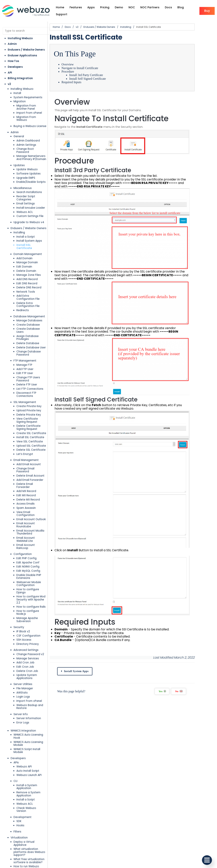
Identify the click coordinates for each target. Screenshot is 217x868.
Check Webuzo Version (31, 775)
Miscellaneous (23, 182)
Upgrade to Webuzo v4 (29, 216)
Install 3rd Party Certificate (94, 75)
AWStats (22, 659)
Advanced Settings (26, 617)
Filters (17, 795)
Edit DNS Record (27, 274)
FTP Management (25, 349)
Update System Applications (27, 643)
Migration (20, 101)
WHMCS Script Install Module (27, 718)
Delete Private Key (29, 403)
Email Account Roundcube (26, 504)
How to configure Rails (31, 577)
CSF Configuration (28, 603)
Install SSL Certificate (32, 239)
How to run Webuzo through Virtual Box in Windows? (27, 830)
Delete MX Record (28, 481)
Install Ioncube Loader (31, 202)
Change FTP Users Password (28, 367)
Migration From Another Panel (32, 107)
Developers (15, 67)
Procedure (76, 72)
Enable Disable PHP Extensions (29, 553)
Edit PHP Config (26, 534)
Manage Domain (27, 254)
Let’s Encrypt (25, 442)
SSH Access (24, 607)
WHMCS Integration (23, 697)
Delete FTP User (27, 373)
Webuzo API (24, 733)
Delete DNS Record (29, 278)
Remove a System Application (28, 761)
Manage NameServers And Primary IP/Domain (31, 152)
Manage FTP (24, 353)
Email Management (26, 448)
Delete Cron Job (27, 638)
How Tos (13, 61)
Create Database (28, 316)
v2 (9, 84)
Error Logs (23, 689)
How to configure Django (33, 565)
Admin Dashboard (28, 138)
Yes (183, 729)
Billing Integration (20, 78)
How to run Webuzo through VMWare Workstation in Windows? (30, 851)
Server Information (29, 685)
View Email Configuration (33, 494)
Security (19, 594)
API (10, 73)
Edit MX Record (26, 477)
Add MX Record (26, 473)
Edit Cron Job (25, 634)
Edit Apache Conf (28, 538)
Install (17, 93)
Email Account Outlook (31, 498)
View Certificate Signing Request (32, 408)
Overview (76, 64)
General (19, 133)
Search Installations (29, 186)
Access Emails (26, 486)
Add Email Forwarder (30, 465)
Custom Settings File (30, 210)
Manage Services (28, 625)
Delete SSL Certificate (31, 438)
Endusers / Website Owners (26, 50)
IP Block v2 (23, 598)
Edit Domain (24, 258)
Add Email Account (29, 452)
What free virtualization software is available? (29, 822)
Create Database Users (32, 320)
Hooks (20, 789)
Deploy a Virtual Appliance (31, 806)
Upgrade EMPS (26, 172)
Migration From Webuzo (32, 117)
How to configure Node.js (33, 581)
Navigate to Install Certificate (88, 68)
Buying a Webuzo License (30, 123)
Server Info (21, 681)
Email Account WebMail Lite (31, 518)
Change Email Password (32, 456)
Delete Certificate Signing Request (29, 415)
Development (23, 781)
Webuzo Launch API (29, 742)
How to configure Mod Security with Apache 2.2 (32, 571)
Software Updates (29, 168)
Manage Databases (29, 311)
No (200, 729)
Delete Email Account (30, 461)
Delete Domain (26, 262)
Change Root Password (32, 146)
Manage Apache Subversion (27, 586)
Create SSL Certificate (31, 421)
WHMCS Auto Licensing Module (28, 710)
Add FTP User (25, 357)
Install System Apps (29, 235)
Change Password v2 (30, 621)
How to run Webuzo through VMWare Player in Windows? (30, 840)
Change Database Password (29, 341)
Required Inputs (80, 82)
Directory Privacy (28, 611)
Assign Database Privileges (28, 326)
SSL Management (25, 390)
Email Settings (26, 198)
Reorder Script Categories (26, 192)
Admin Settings (26, 142)
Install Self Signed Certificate (96, 79)
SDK (19, 785)
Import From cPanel (29, 113)
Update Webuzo (27, 163)
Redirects (23, 301)
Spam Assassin (26, 490)
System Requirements (28, 97)
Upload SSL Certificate (31, 434)
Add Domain (24, 249)
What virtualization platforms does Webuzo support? (29, 813)
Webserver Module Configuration (29, 560)
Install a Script (26, 231)
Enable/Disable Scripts (31, 176)
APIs (16, 729)
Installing (19, 227)
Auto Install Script (28, 738)
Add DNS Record (27, 270)
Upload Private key (29, 398)
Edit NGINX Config (28, 542)
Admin (12, 44)
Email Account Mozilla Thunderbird (30, 511)
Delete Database (28, 331)
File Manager (25, 655)
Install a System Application (27, 754)
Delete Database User (31, 335)
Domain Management (28, 245)
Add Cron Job (25, 629)
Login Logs (23, 663)
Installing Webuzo (20, 38)
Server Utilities (23, 651)
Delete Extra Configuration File (28, 296)
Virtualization (19, 802)
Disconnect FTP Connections (26, 382)
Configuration (23, 530)
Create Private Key (29, 394)
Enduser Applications (22, 55)
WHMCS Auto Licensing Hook (28, 703)
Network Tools (26, 283)
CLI (15, 748)
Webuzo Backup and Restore (30, 674)
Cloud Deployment (23, 860)
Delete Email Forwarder (32, 469)
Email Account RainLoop (32, 524)
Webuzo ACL (25, 206)
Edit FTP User (25, 361)
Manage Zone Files (29, 266)
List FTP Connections (30, 377)
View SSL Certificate (30, 429)
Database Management (29, 307)
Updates (19, 159)
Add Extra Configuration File (32, 288)
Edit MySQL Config (28, 547)
